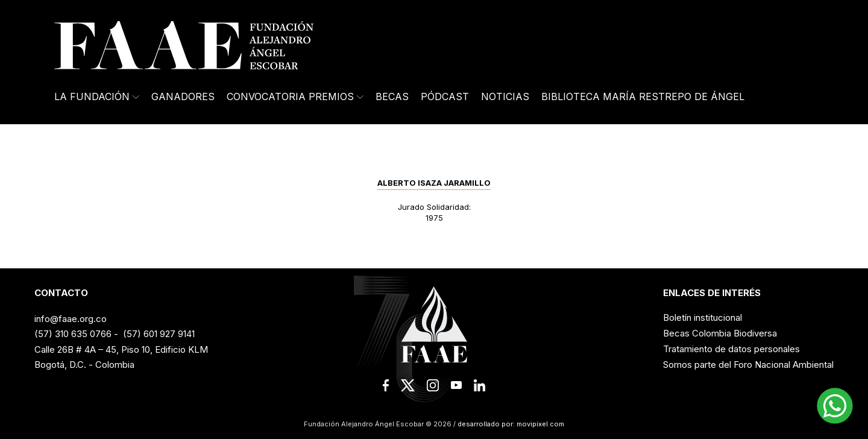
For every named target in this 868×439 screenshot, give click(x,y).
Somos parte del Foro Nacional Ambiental (748, 365)
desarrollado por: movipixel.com (510, 424)
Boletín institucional (703, 317)
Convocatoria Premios (295, 96)
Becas (392, 96)
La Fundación (97, 96)
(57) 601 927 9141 (159, 334)
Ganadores (183, 96)
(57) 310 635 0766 (73, 334)
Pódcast (445, 96)
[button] (835, 406)
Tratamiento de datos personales (731, 349)
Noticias (505, 96)
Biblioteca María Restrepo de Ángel (643, 96)
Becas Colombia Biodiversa (720, 333)
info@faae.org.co (71, 319)
